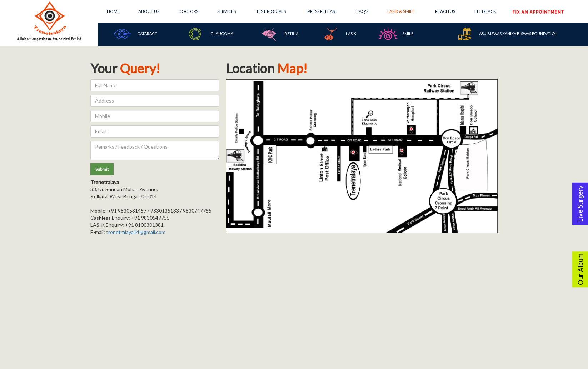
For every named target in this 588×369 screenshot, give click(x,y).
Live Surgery (580, 204)
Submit (102, 169)
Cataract (134, 34)
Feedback (485, 11)
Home (113, 11)
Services (226, 11)
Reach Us (445, 11)
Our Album (580, 269)
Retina (279, 34)
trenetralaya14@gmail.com (136, 232)
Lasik (338, 34)
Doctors (188, 11)
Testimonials (271, 11)
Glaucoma (209, 34)
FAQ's (362, 11)
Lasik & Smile (401, 11)
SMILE (395, 34)
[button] (102, 169)
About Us (149, 11)
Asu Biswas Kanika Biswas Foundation (506, 34)
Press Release (322, 11)
